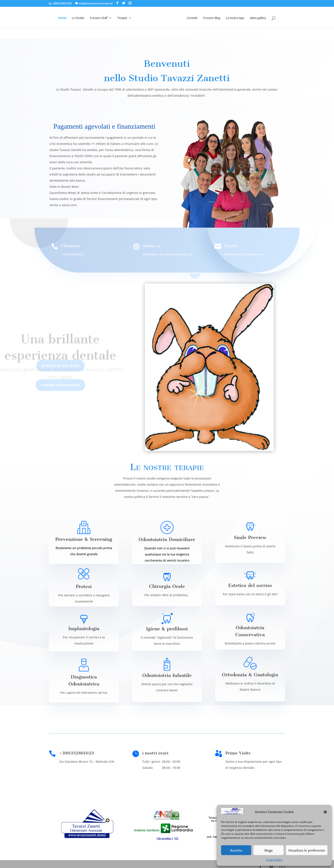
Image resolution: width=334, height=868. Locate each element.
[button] (325, 812)
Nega (269, 850)
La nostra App (235, 18)
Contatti (192, 18)
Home (62, 18)
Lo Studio (78, 18)
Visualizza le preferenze (307, 850)
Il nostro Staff (99, 18)
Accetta (236, 850)
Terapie (123, 18)
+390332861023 (62, 3)
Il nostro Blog (211, 18)
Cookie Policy (274, 860)
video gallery (257, 18)
